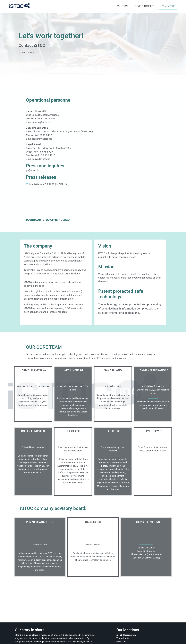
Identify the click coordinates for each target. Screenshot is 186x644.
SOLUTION (121, 6)
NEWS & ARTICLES (144, 6)
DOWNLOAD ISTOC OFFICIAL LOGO (48, 219)
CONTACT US (168, 6)
